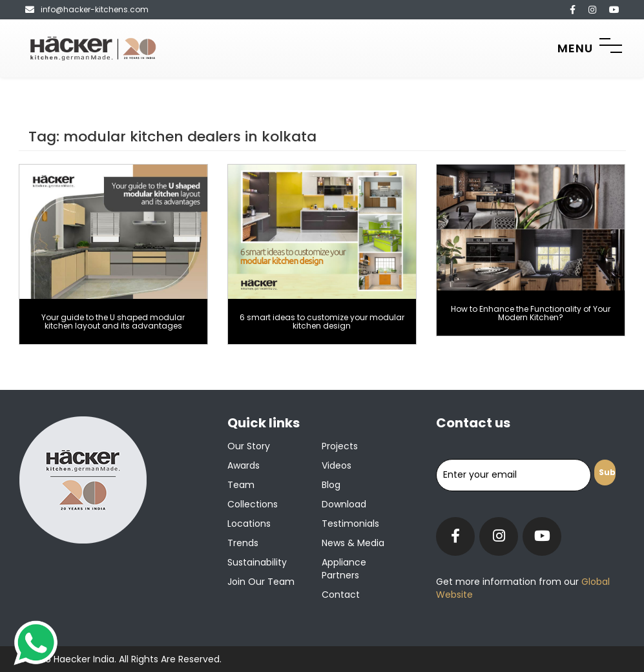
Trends (243, 543)
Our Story (249, 446)
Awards (244, 465)
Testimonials (350, 524)
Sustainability (257, 562)
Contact (341, 595)
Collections (253, 504)
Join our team (261, 582)
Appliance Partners (344, 569)
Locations (249, 524)
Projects (340, 446)
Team (241, 485)
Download (344, 504)
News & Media (353, 543)
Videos (337, 465)
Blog (331, 485)
